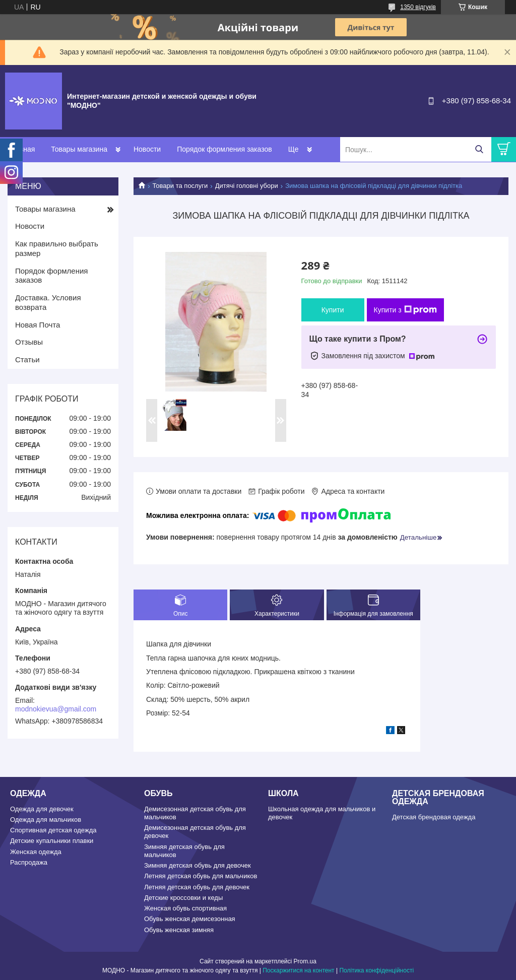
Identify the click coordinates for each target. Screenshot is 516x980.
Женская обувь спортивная (185, 908)
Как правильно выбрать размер (57, 248)
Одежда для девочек (42, 809)
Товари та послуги (180, 186)
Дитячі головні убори (247, 186)
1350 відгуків (418, 7)
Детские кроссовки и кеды (183, 898)
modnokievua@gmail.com (56, 709)
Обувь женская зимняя (179, 930)
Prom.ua (305, 961)
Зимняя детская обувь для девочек (198, 865)
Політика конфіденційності (376, 970)
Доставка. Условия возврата (48, 302)
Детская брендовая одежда (434, 817)
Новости (147, 149)
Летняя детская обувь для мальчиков (201, 876)
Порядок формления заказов (224, 149)
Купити (333, 310)
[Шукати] (479, 149)
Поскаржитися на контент (298, 970)
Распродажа (29, 862)
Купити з (405, 310)
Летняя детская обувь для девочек (197, 887)
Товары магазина (79, 149)
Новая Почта (38, 325)
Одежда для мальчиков (46, 820)
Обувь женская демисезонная (190, 919)
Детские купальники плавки (52, 841)
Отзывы (29, 342)
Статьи (27, 360)
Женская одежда (36, 852)
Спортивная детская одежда (53, 830)
